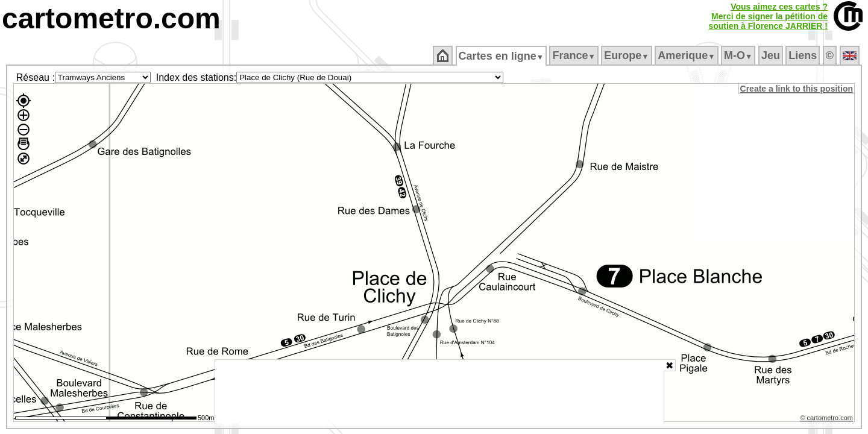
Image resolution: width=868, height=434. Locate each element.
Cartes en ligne (502, 56)
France (575, 55)
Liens (804, 55)
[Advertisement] (439, 392)
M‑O (739, 55)
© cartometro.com (828, 420)
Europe (627, 55)
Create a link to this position (797, 89)
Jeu (771, 55)
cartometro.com (111, 18)
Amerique (687, 55)
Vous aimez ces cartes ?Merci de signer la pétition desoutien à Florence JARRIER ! (768, 16)
